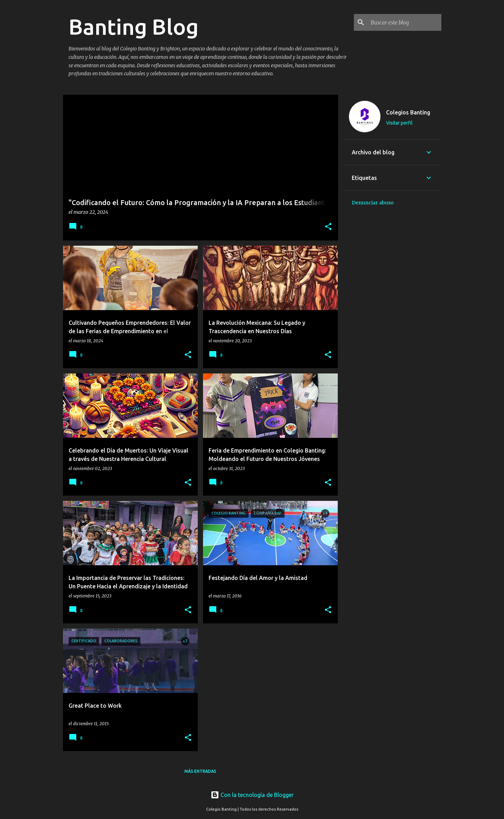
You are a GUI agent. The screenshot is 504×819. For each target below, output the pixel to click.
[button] (328, 227)
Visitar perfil (399, 123)
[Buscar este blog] (405, 22)
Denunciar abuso (373, 203)
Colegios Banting (408, 112)
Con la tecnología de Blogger (252, 795)
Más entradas (200, 771)
